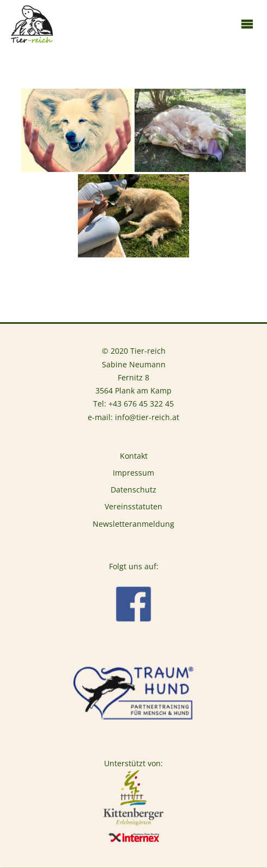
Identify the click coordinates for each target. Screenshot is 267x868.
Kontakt (134, 456)
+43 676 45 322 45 (141, 404)
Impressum (133, 473)
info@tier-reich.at (147, 417)
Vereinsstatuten (133, 507)
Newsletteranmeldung (133, 524)
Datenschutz (133, 490)
